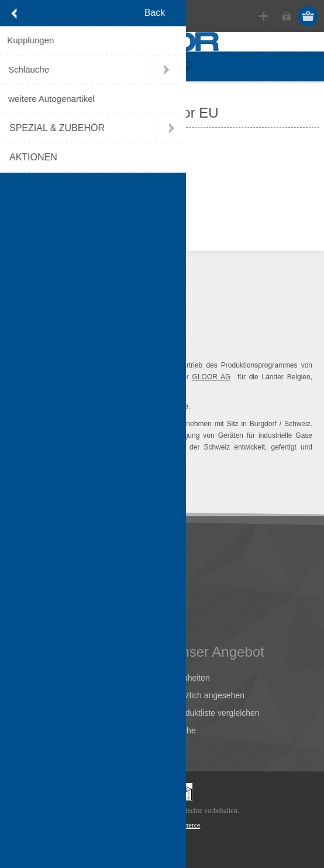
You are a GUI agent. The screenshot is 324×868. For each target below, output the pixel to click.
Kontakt (30, 609)
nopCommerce (180, 825)
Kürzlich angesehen (208, 695)
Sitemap (31, 626)
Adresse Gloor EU (49, 591)
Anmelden (286, 16)
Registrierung (263, 16)
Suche (184, 730)
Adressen (34, 695)
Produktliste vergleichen (216, 713)
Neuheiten (191, 678)
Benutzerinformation (53, 678)
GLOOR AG (212, 377)
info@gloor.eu (48, 215)
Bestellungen (40, 713)
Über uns (33, 574)
